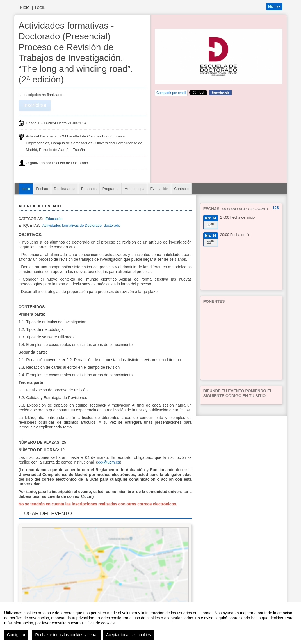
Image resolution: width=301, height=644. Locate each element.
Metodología (134, 189)
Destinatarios (65, 189)
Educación (54, 219)
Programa (110, 189)
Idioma (274, 6)
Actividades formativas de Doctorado (72, 225)
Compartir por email (171, 93)
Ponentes (89, 189)
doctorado (112, 225)
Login (40, 8)
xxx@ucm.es (109, 462)
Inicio (25, 8)
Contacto (181, 189)
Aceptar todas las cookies (129, 635)
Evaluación (159, 189)
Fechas (42, 189)
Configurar (16, 635)
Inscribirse (35, 105)
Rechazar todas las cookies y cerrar (66, 635)
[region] (150, 623)
